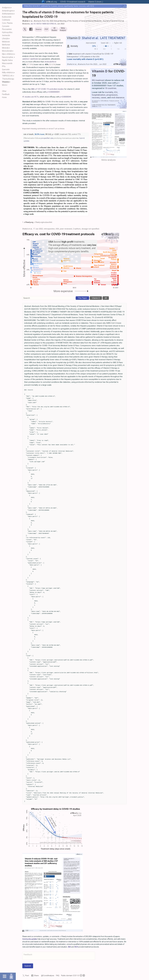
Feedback (6, 94)
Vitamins (6, 82)
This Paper (82, 299)
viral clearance (118, 98)
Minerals (5, 48)
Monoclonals (7, 51)
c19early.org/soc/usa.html (43, 223)
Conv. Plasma (7, 23)
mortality (109, 93)
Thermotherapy (8, 79)
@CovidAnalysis (48, 976)
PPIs (4, 66)
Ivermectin (6, 35)
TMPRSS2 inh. (8, 76)
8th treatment (98, 81)
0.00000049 (65, 97)
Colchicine (6, 20)
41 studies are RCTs (30, 97)
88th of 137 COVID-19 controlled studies (47, 90)
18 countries (111, 89)
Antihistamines (8, 14)
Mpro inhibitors (8, 54)
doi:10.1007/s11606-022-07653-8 (43, 24)
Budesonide (7, 17)
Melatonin (6, 42)
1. (23, 223)
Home (4, 97)
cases (103, 98)
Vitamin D (100, 72)
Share (36, 976)
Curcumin (6, 26)
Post (27, 976)
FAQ (58, 976)
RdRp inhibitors (8, 73)
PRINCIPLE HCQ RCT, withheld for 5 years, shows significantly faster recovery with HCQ (59, 6)
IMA (69, 947)
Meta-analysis (109, 160)
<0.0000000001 (53, 92)
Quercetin (6, 70)
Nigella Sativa (7, 60)
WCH (76, 947)
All (106, 299)
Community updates (30, 940)
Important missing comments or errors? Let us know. (43, 129)
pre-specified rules (47, 139)
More (4, 85)
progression (112, 95)
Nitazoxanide (7, 63)
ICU (116, 93)
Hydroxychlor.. (8, 32)
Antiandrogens (8, 11)
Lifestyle (5, 39)
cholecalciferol (50, 62)
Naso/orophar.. (8, 57)
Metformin (6, 45)
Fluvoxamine (7, 29)
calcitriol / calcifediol (30, 59)
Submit (28, 966)
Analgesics (6, 8)
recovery (96, 98)
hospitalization (99, 95)
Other (4, 91)
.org (52, 2)
